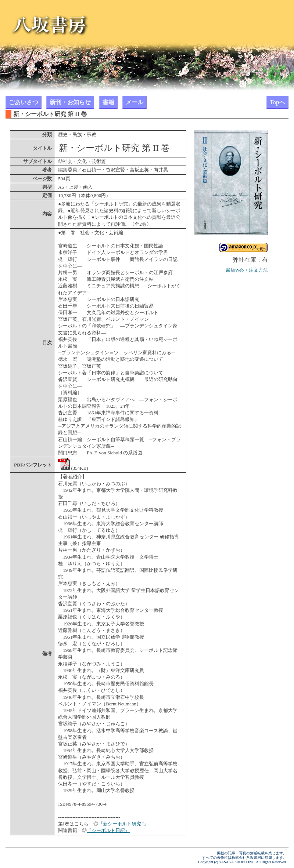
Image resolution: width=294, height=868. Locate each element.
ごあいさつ (24, 102)
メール (135, 102)
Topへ (277, 102)
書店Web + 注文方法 (247, 270)
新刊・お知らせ (70, 102)
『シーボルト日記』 (108, 830)
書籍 (108, 102)
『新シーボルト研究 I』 (123, 824)
